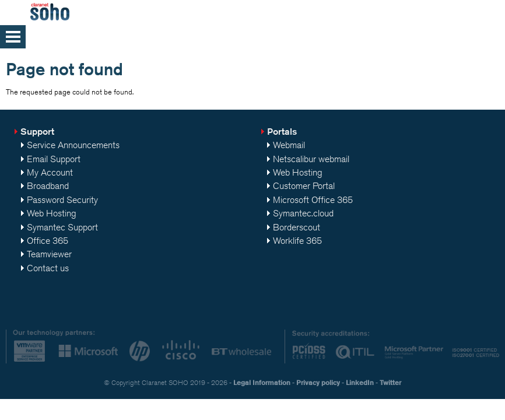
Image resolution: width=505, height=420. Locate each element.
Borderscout (297, 227)
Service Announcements (73, 145)
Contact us (48, 268)
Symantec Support (62, 227)
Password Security (62, 200)
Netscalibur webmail (311, 159)
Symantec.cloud (303, 213)
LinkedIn (360, 382)
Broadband (48, 186)
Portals (282, 132)
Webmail (289, 145)
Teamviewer (49, 254)
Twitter (390, 382)
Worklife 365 (297, 241)
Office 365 (48, 241)
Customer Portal (304, 186)
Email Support (54, 159)
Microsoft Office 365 (313, 200)
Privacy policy (318, 382)
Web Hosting (52, 213)
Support (37, 132)
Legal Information (262, 382)
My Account (50, 172)
